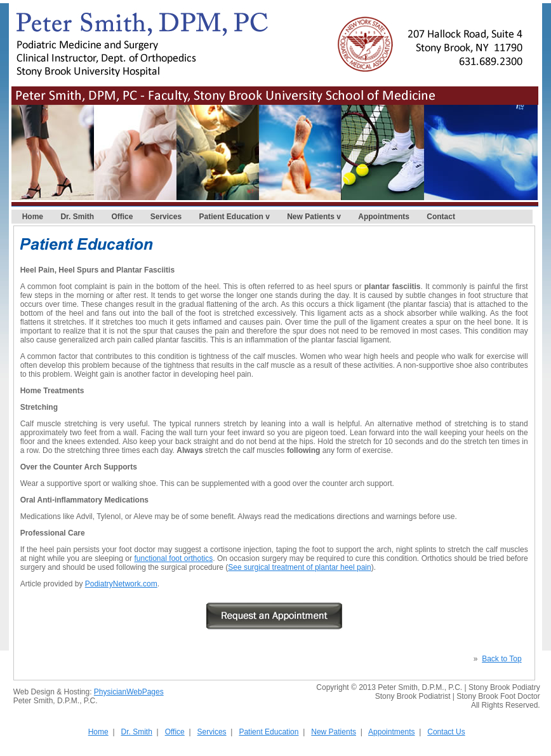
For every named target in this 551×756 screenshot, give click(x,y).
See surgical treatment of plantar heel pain (299, 567)
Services (166, 217)
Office (122, 217)
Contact (441, 217)
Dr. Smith (77, 217)
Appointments (384, 217)
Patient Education (231, 217)
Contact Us (446, 732)
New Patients (311, 217)
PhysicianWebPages (129, 692)
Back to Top (501, 659)
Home (33, 217)
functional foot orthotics (173, 558)
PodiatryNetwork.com (121, 584)
